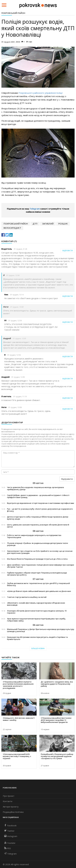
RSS (8, 848)
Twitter (9, 831)
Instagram (11, 836)
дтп (35, 224)
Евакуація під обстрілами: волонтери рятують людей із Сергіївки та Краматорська (37, 638)
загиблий (48, 224)
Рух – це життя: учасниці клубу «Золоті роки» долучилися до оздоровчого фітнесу (40, 510)
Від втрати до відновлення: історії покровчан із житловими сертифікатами (41, 503)
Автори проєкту (11, 807)
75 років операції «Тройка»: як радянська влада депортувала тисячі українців (38, 544)
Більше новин (38, 648)
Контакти (8, 801)
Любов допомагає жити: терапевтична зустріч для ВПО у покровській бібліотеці (38, 584)
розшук (63, 224)
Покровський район (13, 13)
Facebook (10, 825)
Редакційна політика (13, 812)
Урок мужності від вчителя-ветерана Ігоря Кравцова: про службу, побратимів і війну (36, 620)
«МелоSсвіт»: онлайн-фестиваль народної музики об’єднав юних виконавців (36, 604)
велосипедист (12, 228)
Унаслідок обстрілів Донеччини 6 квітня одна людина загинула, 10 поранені (37, 612)
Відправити (67, 479)
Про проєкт (9, 796)
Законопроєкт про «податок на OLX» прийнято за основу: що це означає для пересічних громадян (40, 552)
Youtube (10, 843)
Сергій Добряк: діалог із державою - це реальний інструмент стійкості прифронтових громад (38, 496)
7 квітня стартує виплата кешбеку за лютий (27, 597)
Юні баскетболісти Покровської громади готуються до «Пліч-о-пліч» (37, 559)
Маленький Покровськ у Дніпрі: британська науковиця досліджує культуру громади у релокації (41, 630)
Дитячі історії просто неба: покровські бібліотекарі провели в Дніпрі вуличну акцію (38, 518)
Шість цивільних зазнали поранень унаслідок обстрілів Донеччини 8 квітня (38, 526)
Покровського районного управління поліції (41, 93)
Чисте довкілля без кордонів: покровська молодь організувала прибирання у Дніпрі (35, 488)
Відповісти (68, 251)
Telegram (35, 209)
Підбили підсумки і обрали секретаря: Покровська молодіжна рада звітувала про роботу (37, 574)
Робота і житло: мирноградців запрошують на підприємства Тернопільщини (34, 536)
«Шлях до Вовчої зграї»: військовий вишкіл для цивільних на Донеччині (39, 591)
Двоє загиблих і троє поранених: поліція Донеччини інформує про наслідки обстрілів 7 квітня (41, 566)
